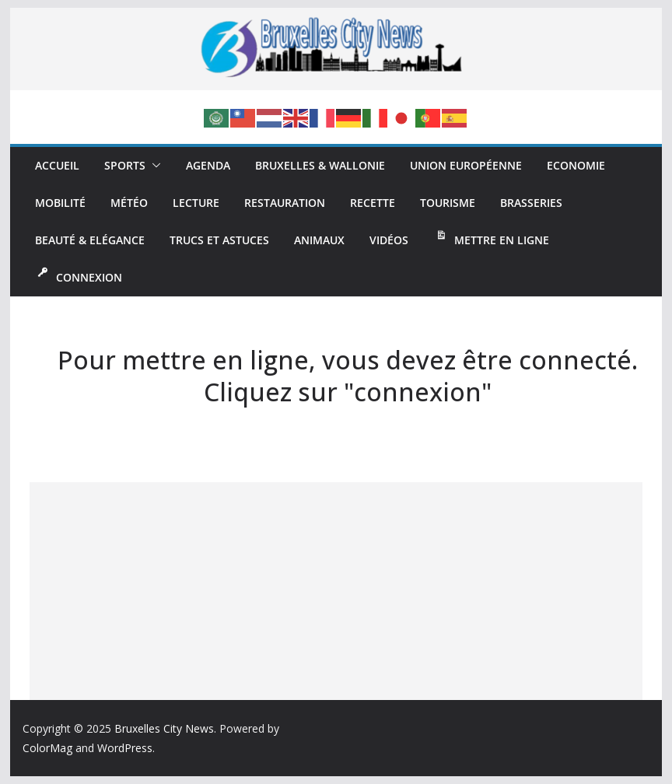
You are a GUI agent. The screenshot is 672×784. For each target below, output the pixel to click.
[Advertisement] (336, 591)
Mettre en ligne (491, 238)
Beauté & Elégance (90, 240)
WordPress (125, 748)
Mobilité (60, 203)
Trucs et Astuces (219, 240)
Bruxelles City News (164, 728)
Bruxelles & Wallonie (320, 165)
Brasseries (531, 203)
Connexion (79, 276)
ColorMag (47, 748)
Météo (129, 203)
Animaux (319, 240)
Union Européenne (466, 165)
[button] (153, 166)
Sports (125, 165)
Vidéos (389, 240)
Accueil (57, 165)
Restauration (285, 203)
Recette (373, 203)
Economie (576, 165)
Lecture (196, 203)
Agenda (208, 165)
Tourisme (448, 203)
